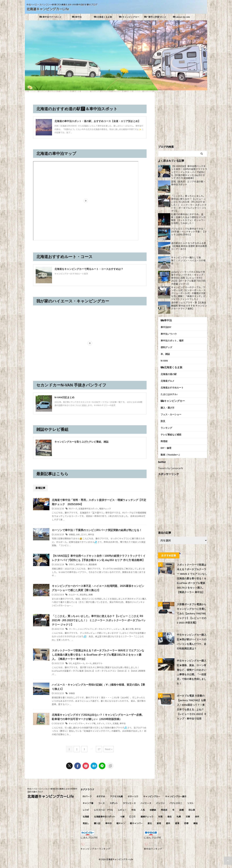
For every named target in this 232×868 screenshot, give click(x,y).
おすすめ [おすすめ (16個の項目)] (101, 796)
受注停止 (84, 594)
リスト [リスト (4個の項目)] (190, 803)
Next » (109, 749)
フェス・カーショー (171, 414)
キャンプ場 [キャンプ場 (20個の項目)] (88, 803)
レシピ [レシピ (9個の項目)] (86, 810)
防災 (163, 421)
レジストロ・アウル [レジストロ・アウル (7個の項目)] (103, 810)
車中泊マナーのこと (51, 17)
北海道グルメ (168, 381)
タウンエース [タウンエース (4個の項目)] (129, 803)
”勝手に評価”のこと (155, 17)
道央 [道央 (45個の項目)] (168, 823)
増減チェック (105, 509)
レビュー (117, 629)
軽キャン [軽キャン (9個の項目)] (121, 823)
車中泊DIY (166, 327)
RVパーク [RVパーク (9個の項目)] (87, 796)
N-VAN (164, 361)
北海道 (116, 723)
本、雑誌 (165, 354)
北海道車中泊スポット (88, 509)
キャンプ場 (90, 723)
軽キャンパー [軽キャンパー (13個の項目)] (136, 823)
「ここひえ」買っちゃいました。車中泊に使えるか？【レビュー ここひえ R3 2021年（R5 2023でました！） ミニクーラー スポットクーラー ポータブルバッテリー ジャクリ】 (99, 620)
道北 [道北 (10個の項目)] (150, 823)
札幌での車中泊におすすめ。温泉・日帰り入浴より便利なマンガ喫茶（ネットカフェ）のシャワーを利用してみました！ (188, 219)
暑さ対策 (130, 629)
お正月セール (79, 663)
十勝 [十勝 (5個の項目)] (122, 817)
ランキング (166, 428)
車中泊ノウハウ (169, 334)
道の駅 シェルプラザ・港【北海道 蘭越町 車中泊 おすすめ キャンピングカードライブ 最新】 (189, 305)
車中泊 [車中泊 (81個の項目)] (108, 823)
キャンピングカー (129, 17)
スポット (100, 723)
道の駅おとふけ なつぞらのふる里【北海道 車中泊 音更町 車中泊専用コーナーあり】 (189, 246)
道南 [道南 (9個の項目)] (159, 823)
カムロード (74, 594)
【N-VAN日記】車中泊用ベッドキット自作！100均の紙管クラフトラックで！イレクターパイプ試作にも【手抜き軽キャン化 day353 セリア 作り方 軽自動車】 (189, 172)
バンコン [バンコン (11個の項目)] (160, 803)
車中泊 (77, 17)
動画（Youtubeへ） (171, 455)
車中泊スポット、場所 (172, 341)
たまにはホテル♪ (169, 394)
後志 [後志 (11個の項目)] (170, 817)
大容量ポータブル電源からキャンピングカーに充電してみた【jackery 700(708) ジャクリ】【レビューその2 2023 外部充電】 (192, 613)
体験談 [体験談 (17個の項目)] (153, 810)
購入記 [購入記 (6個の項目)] (97, 823)
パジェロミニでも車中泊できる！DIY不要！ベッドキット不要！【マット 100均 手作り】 (189, 232)
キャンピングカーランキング (95, 848)
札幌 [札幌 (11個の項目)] (179, 817)
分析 (78, 534)
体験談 (72, 534)
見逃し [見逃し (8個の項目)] (86, 823)
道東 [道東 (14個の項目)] (177, 823)
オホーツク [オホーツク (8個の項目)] (133, 796)
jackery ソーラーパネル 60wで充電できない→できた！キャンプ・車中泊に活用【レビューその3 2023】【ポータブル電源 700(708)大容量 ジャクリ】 (188, 278)
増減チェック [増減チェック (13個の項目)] (147, 817)
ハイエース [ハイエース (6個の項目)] (146, 803)
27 (99, 749)
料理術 (164, 441)
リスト (108, 723)
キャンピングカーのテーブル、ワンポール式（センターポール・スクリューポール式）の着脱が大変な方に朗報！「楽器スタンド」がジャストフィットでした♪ (188, 293)
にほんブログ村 (89, 837)
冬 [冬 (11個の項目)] (173, 810)
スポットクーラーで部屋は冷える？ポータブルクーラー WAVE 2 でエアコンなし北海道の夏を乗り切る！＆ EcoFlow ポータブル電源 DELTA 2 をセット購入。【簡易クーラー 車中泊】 (98, 655)
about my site (181, 17)
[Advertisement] (183, 121)
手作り (72, 564)
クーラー (73, 629)
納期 (91, 594)
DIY (70, 663)
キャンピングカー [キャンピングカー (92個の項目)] (152, 796)
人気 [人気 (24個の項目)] (143, 810)
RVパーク (73, 509)
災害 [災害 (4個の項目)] (188, 817)
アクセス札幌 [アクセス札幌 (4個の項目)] (116, 796)
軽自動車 (93, 564)
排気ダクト (98, 663)
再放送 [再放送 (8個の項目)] (164, 810)
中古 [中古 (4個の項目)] (134, 810)
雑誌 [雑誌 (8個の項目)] (196, 823)
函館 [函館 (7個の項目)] (181, 810)
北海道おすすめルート (172, 388)
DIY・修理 (166, 448)
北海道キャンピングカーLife (48, 9)
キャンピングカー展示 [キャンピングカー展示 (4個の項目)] (176, 796)
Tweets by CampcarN (170, 468)
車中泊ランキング (153, 848)
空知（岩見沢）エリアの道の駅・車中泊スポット (188, 183)
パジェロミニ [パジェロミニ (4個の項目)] (176, 803)
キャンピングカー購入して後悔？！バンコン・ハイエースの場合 (188, 260)
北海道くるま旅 (103, 17)
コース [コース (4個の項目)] (101, 803)
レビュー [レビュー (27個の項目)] (122, 810)
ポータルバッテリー (104, 629)
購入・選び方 (168, 408)
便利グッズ (166, 347)
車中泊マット (82, 564)
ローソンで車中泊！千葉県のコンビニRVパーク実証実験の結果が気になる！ (97, 530)
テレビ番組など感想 (171, 435)
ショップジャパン (86, 629)
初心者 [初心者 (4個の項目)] (192, 810)
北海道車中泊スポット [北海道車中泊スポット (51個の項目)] (105, 817)
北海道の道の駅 (169, 374)
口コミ (84, 534)
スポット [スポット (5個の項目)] (114, 803)
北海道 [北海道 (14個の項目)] (86, 817)
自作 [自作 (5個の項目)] (197, 817)
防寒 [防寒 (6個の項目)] (186, 823)
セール (89, 663)
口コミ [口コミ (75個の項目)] (132, 817)
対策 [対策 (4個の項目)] (160, 817)
